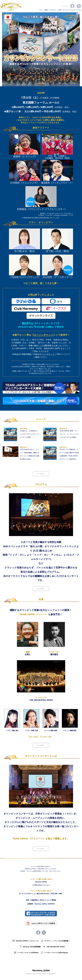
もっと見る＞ (41, 474)
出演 (60, 10)
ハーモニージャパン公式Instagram (55, 953)
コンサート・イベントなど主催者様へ (55, 941)
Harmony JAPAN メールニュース (25, 941)
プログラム (53, 10)
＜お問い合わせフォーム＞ (41, 885)
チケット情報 (43, 10)
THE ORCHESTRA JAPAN (54, 947)
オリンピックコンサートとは (72, 10)
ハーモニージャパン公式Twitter (26, 953)
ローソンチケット (44, 335)
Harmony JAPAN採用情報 (30, 947)
